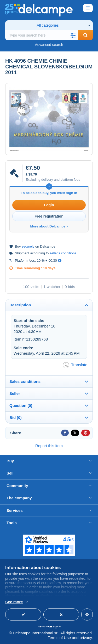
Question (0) (21, 405)
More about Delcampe (49, 226)
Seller (15, 393)
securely (28, 246)
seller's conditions (63, 253)
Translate (75, 365)
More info (43, 602)
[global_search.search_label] (42, 35)
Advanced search (49, 45)
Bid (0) (16, 417)
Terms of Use (59, 638)
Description (20, 305)
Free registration (49, 216)
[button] (73, 35)
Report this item (49, 446)
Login (49, 205)
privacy (85, 638)
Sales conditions (25, 381)
